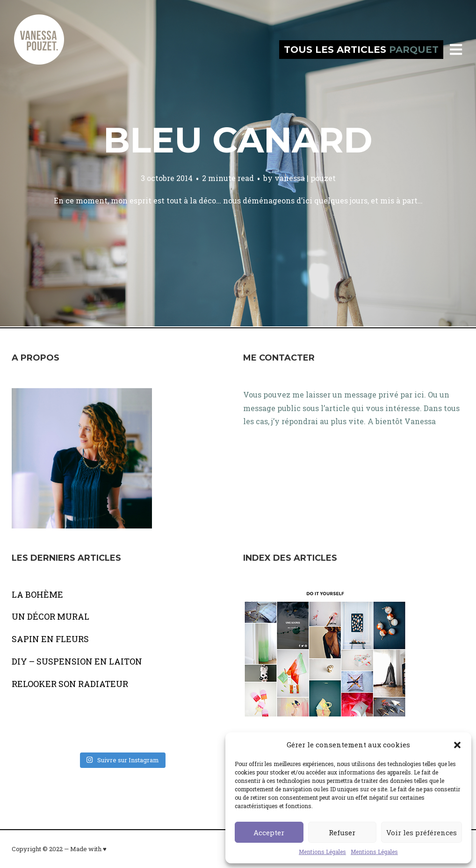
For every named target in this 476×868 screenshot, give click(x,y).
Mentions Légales (322, 852)
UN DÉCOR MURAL (50, 616)
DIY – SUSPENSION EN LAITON (77, 661)
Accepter (269, 832)
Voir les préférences (422, 832)
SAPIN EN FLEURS (50, 639)
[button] (457, 745)
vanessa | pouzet (305, 178)
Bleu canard (238, 140)
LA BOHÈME (37, 594)
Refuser (342, 832)
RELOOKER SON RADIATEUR (70, 684)
